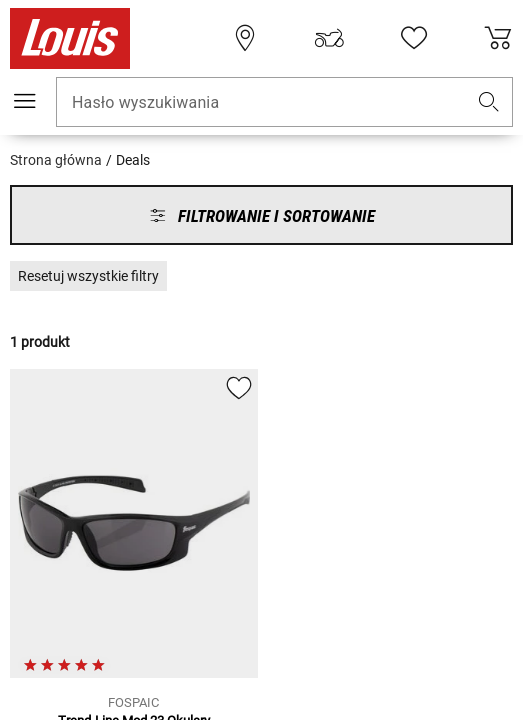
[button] (489, 102)
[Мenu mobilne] (25, 101)
